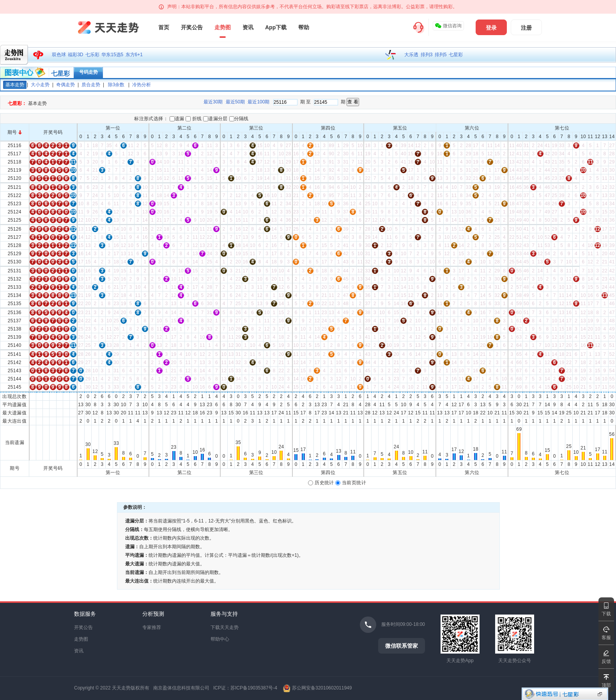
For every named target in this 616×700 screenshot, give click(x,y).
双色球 (59, 55)
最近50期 (235, 102)
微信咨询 (448, 26)
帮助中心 (220, 639)
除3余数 (116, 85)
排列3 (427, 55)
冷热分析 (142, 85)
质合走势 (91, 85)
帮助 (304, 27)
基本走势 (15, 85)
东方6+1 (134, 55)
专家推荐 (152, 627)
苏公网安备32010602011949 (322, 688)
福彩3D (75, 55)
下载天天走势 (225, 627)
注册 (526, 28)
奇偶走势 (65, 85)
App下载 (276, 27)
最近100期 (258, 102)
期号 (15, 132)
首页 (164, 27)
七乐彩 (92, 55)
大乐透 (411, 55)
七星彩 (456, 55)
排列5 (441, 55)
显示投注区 (600, 694)
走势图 (223, 27)
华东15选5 (112, 55)
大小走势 (40, 85)
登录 (491, 28)
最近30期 (213, 102)
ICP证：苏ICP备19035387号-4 (245, 688)
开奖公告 (192, 27)
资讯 (248, 27)
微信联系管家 (402, 646)
